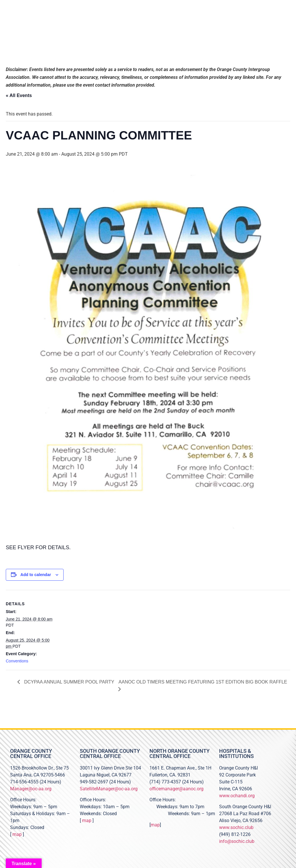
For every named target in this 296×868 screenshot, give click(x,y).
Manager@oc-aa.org (31, 789)
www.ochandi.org (237, 796)
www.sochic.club (236, 827)
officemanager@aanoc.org (176, 789)
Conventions (17, 661)
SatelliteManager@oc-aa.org (109, 789)
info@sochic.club (237, 841)
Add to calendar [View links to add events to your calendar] (36, 575)
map (17, 834)
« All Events (19, 95)
